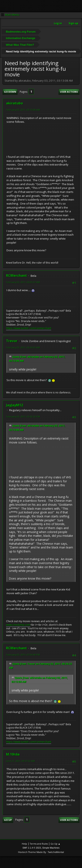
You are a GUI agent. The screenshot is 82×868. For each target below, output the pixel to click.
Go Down (10, 92)
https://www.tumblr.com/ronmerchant (29, 328)
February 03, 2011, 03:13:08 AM (23, 110)
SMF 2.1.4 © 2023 (32, 848)
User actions (69, 92)
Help (24, 844)
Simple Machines (51, 848)
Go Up (8, 820)
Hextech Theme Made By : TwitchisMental (41, 852)
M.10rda (13, 754)
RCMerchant (16, 275)
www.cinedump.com (18, 625)
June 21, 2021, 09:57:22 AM (20, 761)
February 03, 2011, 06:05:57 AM (23, 282)
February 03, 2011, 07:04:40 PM (23, 655)
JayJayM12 (15, 405)
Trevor (12, 341)
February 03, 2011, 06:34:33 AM (23, 347)
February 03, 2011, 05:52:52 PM (23, 416)
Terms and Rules (39, 844)
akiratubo (14, 103)
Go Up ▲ (55, 844)
